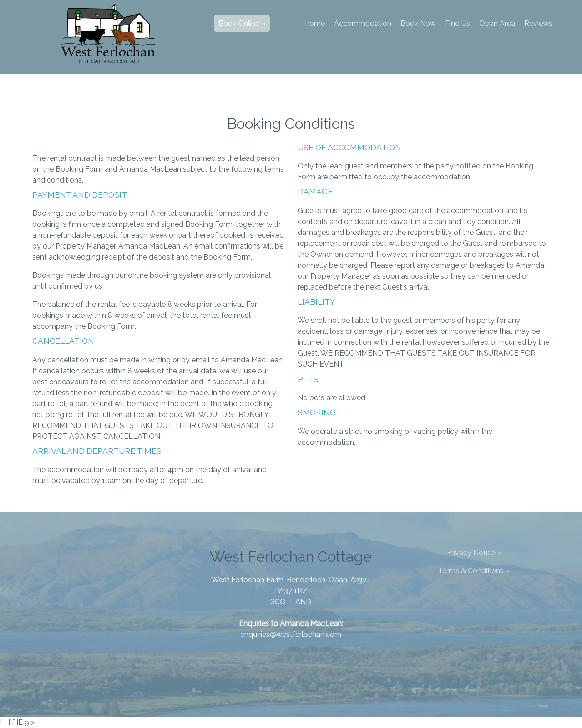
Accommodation (363, 23)
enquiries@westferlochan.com (291, 634)
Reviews (538, 23)
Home (314, 23)
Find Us (458, 23)
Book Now (418, 23)
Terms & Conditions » (474, 571)
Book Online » (242, 23)
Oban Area (497, 23)
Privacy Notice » (474, 552)
